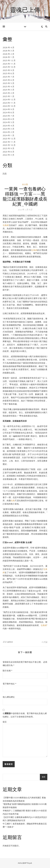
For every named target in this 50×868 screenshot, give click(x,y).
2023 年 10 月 (9, 145)
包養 (13, 500)
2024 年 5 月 (8, 122)
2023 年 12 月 (9, 139)
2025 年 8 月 (8, 73)
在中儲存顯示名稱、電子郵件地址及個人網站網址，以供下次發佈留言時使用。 (25, 715)
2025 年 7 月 (8, 77)
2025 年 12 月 (9, 60)
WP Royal (28, 863)
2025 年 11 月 (9, 64)
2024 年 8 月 (8, 112)
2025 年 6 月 (8, 80)
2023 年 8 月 (8, 152)
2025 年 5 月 (8, 83)
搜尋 (44, 777)
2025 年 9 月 (8, 70)
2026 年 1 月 (8, 57)
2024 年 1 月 (8, 135)
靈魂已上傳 (25, 10)
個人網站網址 (9, 697)
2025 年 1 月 (8, 96)
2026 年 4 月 (8, 47)
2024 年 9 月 (8, 109)
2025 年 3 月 (8, 90)
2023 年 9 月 (8, 148)
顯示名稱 (7, 671)
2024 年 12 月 (9, 99)
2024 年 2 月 (8, 132)
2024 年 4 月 (8, 126)
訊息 (5, 173)
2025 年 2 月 (8, 93)
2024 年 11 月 (9, 103)
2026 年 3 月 (8, 51)
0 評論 (45, 642)
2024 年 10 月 (9, 106)
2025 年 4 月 (8, 86)
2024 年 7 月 (8, 116)
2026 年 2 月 (8, 54)
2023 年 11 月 (9, 142)
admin (10, 642)
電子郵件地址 (9, 684)
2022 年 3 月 (8, 155)
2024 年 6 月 (8, 119)
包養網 (6, 225)
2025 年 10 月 (9, 67)
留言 (5, 722)
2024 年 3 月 (8, 129)
